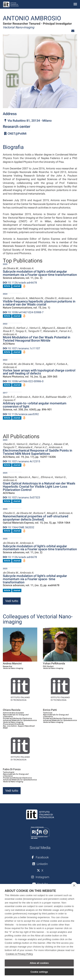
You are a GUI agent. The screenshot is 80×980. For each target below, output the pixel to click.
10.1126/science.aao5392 (21, 414)
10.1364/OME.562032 (19, 527)
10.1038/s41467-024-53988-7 (23, 312)
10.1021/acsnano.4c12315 (21, 461)
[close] (74, 885)
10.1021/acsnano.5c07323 (21, 497)
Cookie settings (39, 972)
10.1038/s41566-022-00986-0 (23, 381)
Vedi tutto (12, 601)
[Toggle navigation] (75, 4)
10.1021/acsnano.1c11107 (21, 348)
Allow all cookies (39, 963)
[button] (73, 31)
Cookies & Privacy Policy (19, 954)
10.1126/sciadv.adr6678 (20, 283)
